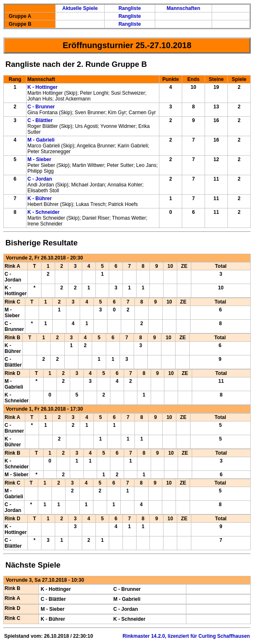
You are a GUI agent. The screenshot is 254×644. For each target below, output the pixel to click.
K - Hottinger (43, 87)
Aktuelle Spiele (80, 8)
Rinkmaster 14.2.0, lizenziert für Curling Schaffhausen (186, 636)
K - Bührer (40, 198)
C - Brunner (41, 107)
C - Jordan (40, 179)
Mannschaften (184, 8)
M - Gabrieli (41, 140)
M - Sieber (39, 159)
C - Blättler (40, 120)
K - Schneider (43, 212)
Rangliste (129, 8)
